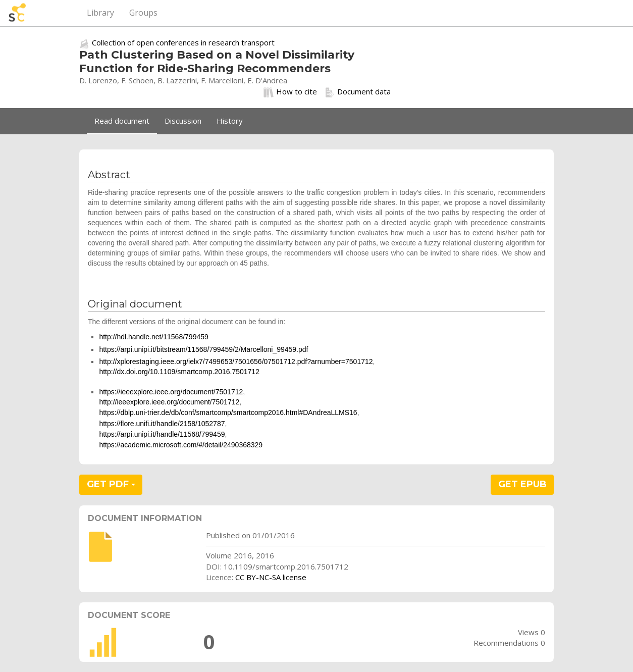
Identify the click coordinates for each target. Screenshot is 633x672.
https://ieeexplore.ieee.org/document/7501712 (171, 392)
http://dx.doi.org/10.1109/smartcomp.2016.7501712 (179, 372)
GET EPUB (522, 484)
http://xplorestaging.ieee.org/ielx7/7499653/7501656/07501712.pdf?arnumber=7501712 (236, 361)
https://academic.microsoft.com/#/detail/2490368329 (181, 445)
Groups (143, 13)
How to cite (290, 92)
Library (100, 13)
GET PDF (111, 484)
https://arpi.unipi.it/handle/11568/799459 (162, 434)
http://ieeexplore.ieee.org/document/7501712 (169, 402)
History (230, 121)
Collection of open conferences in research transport (183, 42)
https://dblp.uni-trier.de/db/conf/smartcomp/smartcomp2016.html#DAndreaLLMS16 (228, 412)
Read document (122, 121)
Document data (358, 92)
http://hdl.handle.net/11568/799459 (153, 337)
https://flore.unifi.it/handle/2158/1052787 (162, 424)
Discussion (183, 121)
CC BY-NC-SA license (271, 577)
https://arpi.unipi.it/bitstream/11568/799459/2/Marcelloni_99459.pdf (203, 349)
